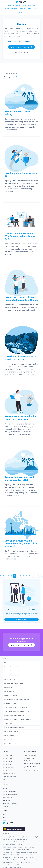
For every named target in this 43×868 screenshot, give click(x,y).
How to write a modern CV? (12, 671)
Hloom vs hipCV (21, 860)
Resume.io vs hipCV (19, 837)
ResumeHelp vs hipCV (9, 862)
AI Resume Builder (8, 755)
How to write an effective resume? (14, 667)
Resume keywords (10, 679)
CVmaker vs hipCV (32, 860)
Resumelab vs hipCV (26, 855)
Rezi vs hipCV (29, 857)
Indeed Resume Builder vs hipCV (12, 844)
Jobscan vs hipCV (32, 852)
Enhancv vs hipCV (21, 852)
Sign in (22, 12)
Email (4, 814)
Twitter (5, 817)
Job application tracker (9, 776)
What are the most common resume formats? (18, 711)
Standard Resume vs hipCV (11, 865)
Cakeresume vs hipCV (9, 850)
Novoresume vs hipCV (32, 837)
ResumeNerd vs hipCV (23, 862)
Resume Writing (9, 736)
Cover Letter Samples (9, 773)
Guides (23, 9)
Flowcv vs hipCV (7, 857)
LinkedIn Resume (9, 740)
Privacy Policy (7, 800)
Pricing (36, 9)
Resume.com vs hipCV (9, 839)
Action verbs (8, 723)
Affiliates (5, 806)
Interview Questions (10, 703)
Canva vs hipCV (7, 837)
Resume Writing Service (10, 794)
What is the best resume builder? (14, 728)
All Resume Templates (31, 755)
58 (37, 576)
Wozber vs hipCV (18, 857)
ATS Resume (8, 687)
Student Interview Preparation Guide (15, 744)
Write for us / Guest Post (10, 803)
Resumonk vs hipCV (8, 852)
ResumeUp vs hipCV (9, 860)
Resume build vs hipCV (24, 839)
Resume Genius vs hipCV (10, 842)
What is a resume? (10, 663)
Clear (17, 77)
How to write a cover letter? (12, 675)
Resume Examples (14, 5)
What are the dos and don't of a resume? (16, 707)
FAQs (4, 820)
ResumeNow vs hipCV (25, 842)
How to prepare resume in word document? (17, 699)
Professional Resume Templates (30, 767)
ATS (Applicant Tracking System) (14, 683)
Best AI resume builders (11, 732)
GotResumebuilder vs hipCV (11, 855)
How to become (9, 691)
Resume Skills (7, 770)
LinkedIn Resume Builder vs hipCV (13, 847)
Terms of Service (8, 797)
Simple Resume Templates (32, 763)
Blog (29, 9)
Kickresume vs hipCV (23, 850)
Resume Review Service (10, 791)
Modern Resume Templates (32, 771)
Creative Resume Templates (29, 759)
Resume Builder (7, 758)
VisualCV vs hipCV (29, 847)
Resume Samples (29, 5)
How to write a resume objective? (14, 715)
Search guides (9, 77)
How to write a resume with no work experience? (18, 719)
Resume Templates (11, 9)
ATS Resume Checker (11, 695)
